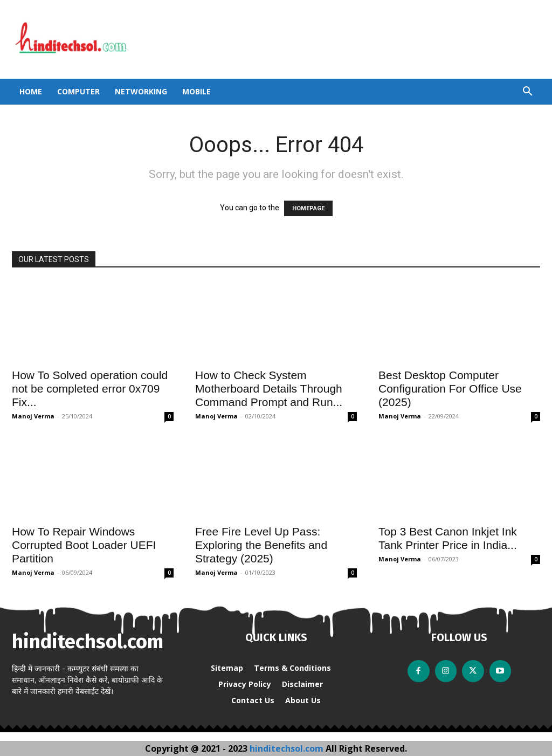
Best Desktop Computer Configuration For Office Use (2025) (450, 389)
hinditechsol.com (288, 748)
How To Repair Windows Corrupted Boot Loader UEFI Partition (84, 545)
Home (31, 91)
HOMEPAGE (308, 208)
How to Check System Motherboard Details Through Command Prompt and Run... (269, 389)
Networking (141, 91)
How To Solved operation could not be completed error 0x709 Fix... (90, 389)
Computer (78, 91)
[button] (527, 92)
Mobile (196, 91)
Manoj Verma (33, 416)
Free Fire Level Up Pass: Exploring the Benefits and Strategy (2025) (261, 545)
